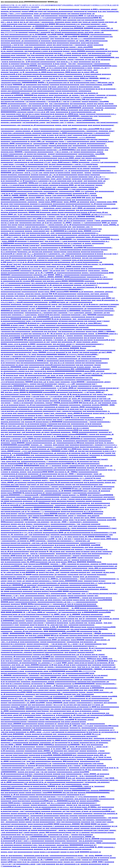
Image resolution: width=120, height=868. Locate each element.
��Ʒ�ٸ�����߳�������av (71, 786)
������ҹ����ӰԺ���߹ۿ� (64, 451)
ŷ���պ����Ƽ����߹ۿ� (15, 451)
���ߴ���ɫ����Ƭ (9, 514)
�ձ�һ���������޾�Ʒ (58, 89)
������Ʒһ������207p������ (34, 32)
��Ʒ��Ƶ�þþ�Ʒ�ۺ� (88, 403)
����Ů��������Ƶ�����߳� (96, 55)
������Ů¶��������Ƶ (13, 629)
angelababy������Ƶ (87, 137)
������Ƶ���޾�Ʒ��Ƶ (83, 738)
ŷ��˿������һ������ (88, 524)
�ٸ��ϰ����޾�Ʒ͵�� (105, 583)
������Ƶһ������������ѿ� (62, 325)
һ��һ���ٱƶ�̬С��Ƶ (35, 485)
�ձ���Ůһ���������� (40, 344)
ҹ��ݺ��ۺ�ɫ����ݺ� (10, 642)
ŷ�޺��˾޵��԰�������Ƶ (23, 835)
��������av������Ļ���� (56, 22)
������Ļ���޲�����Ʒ (83, 179)
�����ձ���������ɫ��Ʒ (77, 791)
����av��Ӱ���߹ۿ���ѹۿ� (90, 32)
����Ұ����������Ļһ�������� (73, 91)
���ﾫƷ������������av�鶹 (71, 306)
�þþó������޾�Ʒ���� (11, 346)
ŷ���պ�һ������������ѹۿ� (34, 376)
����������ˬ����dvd (34, 83)
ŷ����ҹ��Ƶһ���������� (34, 87)
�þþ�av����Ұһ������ (12, 51)
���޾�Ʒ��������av (106, 684)
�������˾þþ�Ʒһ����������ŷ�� (95, 37)
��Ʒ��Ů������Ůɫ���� (90, 185)
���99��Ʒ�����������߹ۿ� (97, 554)
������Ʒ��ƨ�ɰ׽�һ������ (94, 743)
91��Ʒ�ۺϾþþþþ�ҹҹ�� (33, 173)
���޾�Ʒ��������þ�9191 (92, 447)
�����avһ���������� (13, 570)
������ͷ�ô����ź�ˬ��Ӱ (13, 388)
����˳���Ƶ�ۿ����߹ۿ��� (67, 818)
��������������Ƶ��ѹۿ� (84, 583)
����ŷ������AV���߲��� (95, 102)
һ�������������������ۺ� (17, 28)
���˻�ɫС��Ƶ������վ (12, 856)
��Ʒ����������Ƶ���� (14, 722)
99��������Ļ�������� (65, 764)
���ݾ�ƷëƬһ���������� (54, 81)
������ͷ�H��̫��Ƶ (10, 311)
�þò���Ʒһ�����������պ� (94, 390)
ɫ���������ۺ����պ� (57, 394)
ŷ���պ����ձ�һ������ (14, 241)
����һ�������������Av (32, 225)
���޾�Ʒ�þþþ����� (95, 317)
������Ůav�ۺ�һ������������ (72, 171)
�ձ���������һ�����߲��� (54, 189)
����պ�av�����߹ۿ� (11, 39)
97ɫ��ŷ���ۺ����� (34, 60)
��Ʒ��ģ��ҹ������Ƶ (42, 252)
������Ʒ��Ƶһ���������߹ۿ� (93, 682)
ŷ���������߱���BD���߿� (39, 171)
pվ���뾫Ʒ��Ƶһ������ (65, 20)
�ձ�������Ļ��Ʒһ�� (12, 156)
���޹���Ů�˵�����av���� (13, 472)
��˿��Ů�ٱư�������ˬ (86, 619)
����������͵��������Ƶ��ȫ (17, 350)
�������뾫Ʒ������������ (48, 652)
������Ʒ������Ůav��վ (93, 24)
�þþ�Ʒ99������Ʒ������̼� (102, 648)
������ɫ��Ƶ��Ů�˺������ (95, 858)
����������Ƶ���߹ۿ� (45, 137)
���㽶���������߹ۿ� (60, 95)
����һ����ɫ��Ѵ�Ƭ (109, 388)
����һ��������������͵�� (93, 296)
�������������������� (16, 37)
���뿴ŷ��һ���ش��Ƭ (87, 70)
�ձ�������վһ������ (79, 311)
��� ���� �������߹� (91, 110)
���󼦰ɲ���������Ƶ (11, 583)
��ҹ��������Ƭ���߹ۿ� (103, 470)
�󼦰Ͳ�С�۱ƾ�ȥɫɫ (62, 78)
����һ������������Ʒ (47, 131)
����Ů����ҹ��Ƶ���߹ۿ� (104, 22)
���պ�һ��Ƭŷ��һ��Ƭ (11, 264)
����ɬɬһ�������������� (62, 154)
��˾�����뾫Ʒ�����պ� (85, 287)
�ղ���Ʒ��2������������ (104, 707)
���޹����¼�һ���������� (42, 474)
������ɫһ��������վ (72, 809)
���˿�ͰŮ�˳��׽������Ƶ (93, 453)
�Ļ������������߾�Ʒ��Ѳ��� (81, 732)
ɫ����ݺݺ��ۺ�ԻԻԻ (101, 68)
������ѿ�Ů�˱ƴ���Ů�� (59, 621)
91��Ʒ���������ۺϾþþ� (99, 53)
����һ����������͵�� (64, 367)
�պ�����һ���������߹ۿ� (44, 610)
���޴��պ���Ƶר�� (74, 198)
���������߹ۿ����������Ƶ (104, 30)
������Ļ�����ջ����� (95, 405)
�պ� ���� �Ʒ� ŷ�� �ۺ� (13, 457)
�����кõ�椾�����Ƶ (11, 12)
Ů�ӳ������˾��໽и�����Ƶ (37, 522)
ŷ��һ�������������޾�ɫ (44, 158)
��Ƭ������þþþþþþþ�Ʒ (40, 162)
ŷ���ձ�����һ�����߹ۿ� (56, 514)
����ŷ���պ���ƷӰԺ (96, 332)
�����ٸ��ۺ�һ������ (53, 732)
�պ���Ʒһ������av (37, 541)
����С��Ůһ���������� (77, 862)
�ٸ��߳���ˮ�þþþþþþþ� (110, 239)
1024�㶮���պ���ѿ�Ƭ (67, 388)
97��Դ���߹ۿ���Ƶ (62, 663)
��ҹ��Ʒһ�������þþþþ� (68, 864)
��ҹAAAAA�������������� (89, 39)
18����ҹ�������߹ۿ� (104, 633)
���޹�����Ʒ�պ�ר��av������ (39, 100)
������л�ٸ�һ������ (81, 292)
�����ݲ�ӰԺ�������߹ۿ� (14, 585)
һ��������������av (64, 156)
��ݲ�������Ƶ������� (35, 167)
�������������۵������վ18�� (18, 110)
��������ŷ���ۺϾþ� (12, 100)
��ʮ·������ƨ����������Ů (45, 327)
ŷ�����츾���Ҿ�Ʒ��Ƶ (94, 581)
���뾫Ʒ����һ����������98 (89, 183)
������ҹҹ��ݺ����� (88, 516)
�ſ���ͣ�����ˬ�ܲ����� (103, 499)
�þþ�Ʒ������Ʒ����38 (15, 405)
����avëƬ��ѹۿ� (12, 14)
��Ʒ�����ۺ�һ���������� (16, 828)
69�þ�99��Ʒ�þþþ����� (35, 227)
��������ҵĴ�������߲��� (98, 439)
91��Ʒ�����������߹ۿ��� (38, 45)
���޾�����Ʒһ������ (12, 522)
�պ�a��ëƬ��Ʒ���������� (39, 262)
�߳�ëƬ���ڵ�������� (57, 112)
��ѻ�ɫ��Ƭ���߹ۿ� (55, 241)
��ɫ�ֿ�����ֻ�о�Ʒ (74, 439)
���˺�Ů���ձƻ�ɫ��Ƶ (42, 187)
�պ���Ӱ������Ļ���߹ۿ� (37, 560)
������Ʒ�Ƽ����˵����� (47, 774)
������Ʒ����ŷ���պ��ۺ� (98, 28)
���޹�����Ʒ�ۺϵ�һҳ (55, 254)
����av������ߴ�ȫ (47, 724)
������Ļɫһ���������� (14, 142)
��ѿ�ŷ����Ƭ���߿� (94, 338)
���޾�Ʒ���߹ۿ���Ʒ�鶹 (59, 397)
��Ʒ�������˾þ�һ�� (34, 736)
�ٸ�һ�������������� (58, 200)
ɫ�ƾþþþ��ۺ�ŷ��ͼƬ (60, 499)
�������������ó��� (105, 66)
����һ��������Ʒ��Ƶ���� (72, 212)
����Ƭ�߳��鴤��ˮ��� (32, 12)
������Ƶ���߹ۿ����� (13, 239)
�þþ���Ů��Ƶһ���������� (15, 204)
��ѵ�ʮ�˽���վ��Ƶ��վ (91, 323)
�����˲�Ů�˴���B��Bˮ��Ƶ (70, 409)
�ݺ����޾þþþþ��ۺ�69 (8, 302)
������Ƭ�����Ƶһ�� (62, 183)
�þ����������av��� (37, 671)
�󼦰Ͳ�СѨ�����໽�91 (33, 512)
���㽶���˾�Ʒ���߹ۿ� (81, 811)
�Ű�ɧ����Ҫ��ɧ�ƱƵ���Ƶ (92, 655)
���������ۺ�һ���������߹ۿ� (90, 146)
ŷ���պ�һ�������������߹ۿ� (20, 9)
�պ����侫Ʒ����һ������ (38, 717)
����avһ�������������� (15, 229)
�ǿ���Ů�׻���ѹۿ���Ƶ (107, 208)
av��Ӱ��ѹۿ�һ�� (39, 543)
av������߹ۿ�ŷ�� (101, 313)
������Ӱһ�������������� (17, 275)
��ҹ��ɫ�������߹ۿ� (12, 619)
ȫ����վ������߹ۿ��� (51, 110)
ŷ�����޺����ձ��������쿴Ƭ (68, 290)
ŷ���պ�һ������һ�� (80, 747)
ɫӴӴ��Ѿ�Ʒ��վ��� (10, 390)
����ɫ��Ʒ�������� (92, 252)
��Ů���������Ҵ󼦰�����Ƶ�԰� (15, 394)
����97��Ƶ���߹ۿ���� (64, 120)
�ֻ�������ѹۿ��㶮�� (34, 420)
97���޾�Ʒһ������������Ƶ (84, 472)
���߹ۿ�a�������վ (89, 577)
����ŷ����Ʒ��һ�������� (54, 43)
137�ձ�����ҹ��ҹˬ (34, 66)
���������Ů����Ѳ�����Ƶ (101, 306)
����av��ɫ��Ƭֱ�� (43, 294)
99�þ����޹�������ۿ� (33, 673)
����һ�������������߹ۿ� (16, 169)
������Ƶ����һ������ (64, 503)
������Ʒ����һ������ (14, 516)
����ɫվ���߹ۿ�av (37, 198)
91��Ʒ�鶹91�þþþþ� (91, 373)
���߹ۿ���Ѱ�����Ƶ (61, 179)
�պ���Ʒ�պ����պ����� (14, 196)
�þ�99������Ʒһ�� (10, 363)
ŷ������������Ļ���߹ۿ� (17, 770)
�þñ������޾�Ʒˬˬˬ (34, 208)
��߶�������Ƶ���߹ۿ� (12, 41)
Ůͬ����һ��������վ (100, 422)
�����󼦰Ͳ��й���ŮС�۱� (12, 72)
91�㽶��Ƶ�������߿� (76, 271)
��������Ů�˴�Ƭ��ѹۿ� (14, 60)
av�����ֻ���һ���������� (101, 350)
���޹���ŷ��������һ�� (61, 549)
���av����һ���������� (70, 509)
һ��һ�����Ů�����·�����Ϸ (79, 652)
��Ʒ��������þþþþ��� (36, 51)
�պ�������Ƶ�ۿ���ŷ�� (66, 801)
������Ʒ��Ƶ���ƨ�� (59, 424)
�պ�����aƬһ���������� (57, 684)
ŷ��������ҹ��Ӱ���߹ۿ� (31, 223)
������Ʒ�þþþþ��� (40, 229)
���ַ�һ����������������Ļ (17, 16)
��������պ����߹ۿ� (83, 837)
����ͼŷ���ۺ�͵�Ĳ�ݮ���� (39, 160)
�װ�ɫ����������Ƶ (11, 285)
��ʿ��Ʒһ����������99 (61, 164)
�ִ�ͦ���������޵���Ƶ (75, 139)
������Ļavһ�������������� (47, 139)
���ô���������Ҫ (40, 487)
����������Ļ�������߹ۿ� (38, 290)
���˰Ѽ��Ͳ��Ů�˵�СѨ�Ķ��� (24, 267)
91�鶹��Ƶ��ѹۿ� (45, 258)
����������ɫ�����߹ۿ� (33, 81)
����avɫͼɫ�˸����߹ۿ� (56, 340)
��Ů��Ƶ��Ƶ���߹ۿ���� (53, 797)
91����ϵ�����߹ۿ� (24, 131)
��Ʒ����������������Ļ (98, 248)
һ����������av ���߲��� (91, 154)
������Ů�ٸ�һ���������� (102, 106)
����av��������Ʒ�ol (64, 570)
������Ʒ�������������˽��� (67, 85)
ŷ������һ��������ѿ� (14, 416)
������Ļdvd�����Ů (11, 439)
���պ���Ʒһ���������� (98, 518)
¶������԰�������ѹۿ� (24, 252)
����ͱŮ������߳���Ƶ (66, 129)
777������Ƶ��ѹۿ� (43, 696)
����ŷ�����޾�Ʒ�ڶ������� (16, 179)
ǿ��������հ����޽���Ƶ (37, 503)
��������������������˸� (51, 455)
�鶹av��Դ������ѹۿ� (46, 530)
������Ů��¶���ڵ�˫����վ (99, 443)
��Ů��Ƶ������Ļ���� (40, 705)
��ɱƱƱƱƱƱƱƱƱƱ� (9, 32)
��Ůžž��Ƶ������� (59, 104)
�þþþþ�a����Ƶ (101, 675)
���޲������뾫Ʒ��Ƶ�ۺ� (88, 380)
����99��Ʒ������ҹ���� (43, 235)
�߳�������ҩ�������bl (48, 309)
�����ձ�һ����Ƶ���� (37, 422)
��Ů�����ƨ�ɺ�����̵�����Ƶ (68, 476)
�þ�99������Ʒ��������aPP (36, 615)
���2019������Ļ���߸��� (103, 202)
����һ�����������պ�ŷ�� (16, 430)
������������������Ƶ (15, 342)
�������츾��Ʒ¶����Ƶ (38, 85)
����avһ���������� (59, 667)
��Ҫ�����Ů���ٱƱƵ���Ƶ (35, 146)
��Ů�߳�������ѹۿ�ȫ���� (14, 269)
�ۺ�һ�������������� (42, 441)
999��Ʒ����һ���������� (15, 49)
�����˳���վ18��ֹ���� (13, 709)
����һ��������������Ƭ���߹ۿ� (19, 273)
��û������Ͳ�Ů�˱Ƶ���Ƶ (67, 743)
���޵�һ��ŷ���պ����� (13, 171)
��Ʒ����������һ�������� (50, 470)
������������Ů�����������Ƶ (65, 782)
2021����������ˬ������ (32, 669)
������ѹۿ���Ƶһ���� (34, 583)
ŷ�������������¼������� (17, 696)
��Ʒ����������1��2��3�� (16, 129)
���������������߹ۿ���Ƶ (65, 828)
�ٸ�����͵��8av (63, 807)
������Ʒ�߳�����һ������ (15, 93)
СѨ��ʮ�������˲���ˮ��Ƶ (14, 24)
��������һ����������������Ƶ (72, 204)
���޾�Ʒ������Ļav (32, 617)
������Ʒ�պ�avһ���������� (17, 329)
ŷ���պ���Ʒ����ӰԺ (61, 162)
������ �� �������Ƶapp (85, 233)
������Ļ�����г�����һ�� (75, 572)
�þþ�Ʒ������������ (65, 175)
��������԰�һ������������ (93, 148)
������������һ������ (74, 327)
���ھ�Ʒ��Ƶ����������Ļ (82, 219)
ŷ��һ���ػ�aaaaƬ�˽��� (67, 62)
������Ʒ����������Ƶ (31, 407)
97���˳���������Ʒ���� (14, 608)
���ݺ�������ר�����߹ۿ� (89, 231)
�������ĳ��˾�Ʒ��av (59, 835)
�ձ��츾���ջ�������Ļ (91, 376)
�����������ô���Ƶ (52, 862)
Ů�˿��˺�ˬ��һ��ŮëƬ (64, 539)
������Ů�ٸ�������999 (67, 354)
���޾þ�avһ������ (10, 76)
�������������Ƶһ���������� (19, 292)
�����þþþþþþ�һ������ (12, 66)
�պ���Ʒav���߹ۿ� (60, 615)
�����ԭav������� (105, 108)
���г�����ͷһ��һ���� (13, 296)
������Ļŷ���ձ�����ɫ (73, 382)
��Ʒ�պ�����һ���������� (100, 839)
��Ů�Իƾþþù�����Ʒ (72, 102)
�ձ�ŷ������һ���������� (41, 62)
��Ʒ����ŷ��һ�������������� (43, 707)
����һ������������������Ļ (44, 692)
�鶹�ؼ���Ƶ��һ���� (56, 596)
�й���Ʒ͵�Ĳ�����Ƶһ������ (15, 64)
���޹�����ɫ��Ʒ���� (107, 51)
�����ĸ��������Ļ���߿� (95, 864)
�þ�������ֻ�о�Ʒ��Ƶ (11, 74)
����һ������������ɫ (59, 426)
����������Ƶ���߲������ (105, 600)
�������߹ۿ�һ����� (12, 173)
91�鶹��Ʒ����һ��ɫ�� (68, 298)
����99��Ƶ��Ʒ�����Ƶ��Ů (44, 384)
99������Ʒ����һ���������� (44, 722)
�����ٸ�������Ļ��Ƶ (60, 146)
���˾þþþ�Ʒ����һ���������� (42, 321)
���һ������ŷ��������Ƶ (15, 248)
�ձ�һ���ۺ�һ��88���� (37, 401)
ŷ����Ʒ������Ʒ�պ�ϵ (31, 76)
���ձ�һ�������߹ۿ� (107, 300)
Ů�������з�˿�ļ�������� (15, 610)
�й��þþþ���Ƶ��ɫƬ (32, 246)
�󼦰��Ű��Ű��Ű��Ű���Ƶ (68, 97)
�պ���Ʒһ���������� (13, 711)
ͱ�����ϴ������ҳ (41, 179)
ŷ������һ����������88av (15, 53)
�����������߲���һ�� (70, 430)
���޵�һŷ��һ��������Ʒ (46, 16)
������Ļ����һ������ (62, 210)
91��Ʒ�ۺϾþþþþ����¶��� (86, 164)
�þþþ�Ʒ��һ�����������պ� (16, 518)
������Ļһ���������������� (18, 30)
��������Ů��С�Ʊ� (89, 62)
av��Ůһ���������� (60, 233)
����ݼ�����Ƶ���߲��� (66, 403)
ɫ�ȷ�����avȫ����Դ (37, 193)
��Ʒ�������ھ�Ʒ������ (71, 332)
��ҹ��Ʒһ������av (92, 100)
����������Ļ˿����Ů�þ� (64, 805)
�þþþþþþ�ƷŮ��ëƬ (38, 169)
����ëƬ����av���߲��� (62, 720)
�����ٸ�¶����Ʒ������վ (14, 212)
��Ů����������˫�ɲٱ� (84, 200)
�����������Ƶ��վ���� (41, 24)
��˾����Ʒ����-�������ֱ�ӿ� (69, 839)
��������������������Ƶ (16, 352)
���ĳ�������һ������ (98, 74)
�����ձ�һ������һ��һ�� (79, 378)
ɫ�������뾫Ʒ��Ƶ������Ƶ (70, 392)
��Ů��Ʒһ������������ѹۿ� (16, 35)
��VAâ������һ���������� (16, 497)
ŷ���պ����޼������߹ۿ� (111, 225)
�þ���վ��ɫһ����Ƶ (33, 281)
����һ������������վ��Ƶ (60, 369)
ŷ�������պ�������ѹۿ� (14, 198)
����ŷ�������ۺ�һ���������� (19, 663)
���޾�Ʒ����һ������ (62, 545)
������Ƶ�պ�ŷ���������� (16, 26)
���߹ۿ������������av (33, 596)
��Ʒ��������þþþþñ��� (80, 68)
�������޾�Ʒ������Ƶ (12, 753)
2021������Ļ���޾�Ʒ (59, 466)
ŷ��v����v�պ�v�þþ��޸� (35, 89)
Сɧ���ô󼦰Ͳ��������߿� (43, 129)
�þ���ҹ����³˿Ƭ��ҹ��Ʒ (65, 64)
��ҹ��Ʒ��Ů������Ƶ (97, 139)
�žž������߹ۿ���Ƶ (84, 720)
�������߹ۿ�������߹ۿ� (25, 298)
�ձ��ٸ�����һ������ (69, 55)
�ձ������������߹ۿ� (32, 118)
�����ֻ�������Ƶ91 (78, 434)
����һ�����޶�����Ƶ (55, 526)
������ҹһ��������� (45, 191)
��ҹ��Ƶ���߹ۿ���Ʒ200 (64, 344)
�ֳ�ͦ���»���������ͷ (41, 839)
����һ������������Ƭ (30, 413)
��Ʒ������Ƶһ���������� (41, 388)
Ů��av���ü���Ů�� (86, 357)
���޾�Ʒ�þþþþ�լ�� (46, 539)
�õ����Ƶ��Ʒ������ (85, 604)
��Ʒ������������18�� (41, 279)
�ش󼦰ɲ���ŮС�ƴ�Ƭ (76, 644)
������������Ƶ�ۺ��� (15, 533)
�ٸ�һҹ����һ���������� (32, 215)
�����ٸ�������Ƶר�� (13, 336)
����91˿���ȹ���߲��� (81, 47)
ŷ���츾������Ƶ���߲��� (33, 426)
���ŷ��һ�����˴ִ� (39, 552)
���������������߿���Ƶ (37, 264)
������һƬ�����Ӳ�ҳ (70, 728)
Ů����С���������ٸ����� (65, 487)
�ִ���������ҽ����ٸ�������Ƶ (93, 369)
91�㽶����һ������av (36, 102)
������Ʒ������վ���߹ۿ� (74, 16)
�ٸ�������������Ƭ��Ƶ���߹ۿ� (80, 30)
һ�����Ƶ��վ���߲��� (72, 28)
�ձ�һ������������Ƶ (65, 294)
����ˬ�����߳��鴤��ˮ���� (38, 476)
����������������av (73, 131)
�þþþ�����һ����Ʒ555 (11, 480)
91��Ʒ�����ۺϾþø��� (54, 66)
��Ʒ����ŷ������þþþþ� (68, 24)
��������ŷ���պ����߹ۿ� (39, 751)
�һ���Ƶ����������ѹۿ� (82, 112)
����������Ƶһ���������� (17, 191)
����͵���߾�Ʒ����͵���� (57, 173)
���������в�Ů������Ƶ (38, 41)
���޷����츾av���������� (84, 522)
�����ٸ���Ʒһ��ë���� (34, 357)
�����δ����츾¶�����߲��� (48, 591)
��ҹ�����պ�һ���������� (16, 657)
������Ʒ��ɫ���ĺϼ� (90, 852)
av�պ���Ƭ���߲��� (68, 37)
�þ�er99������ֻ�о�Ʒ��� (92, 776)
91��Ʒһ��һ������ (106, 480)
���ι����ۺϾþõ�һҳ (10, 596)
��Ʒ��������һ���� (102, 833)
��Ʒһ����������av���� (75, 784)
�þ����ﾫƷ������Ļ (68, 137)
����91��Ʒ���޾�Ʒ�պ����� (71, 217)
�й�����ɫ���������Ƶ (34, 285)
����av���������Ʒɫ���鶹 (93, 459)
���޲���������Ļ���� (42, 78)
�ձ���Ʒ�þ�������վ (11, 246)
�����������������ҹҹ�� (97, 535)
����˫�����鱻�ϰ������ (39, 734)
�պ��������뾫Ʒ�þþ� (65, 437)
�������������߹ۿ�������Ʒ (74, 235)
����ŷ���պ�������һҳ (68, 116)
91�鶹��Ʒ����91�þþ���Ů (65, 148)
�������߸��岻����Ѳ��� (73, 627)
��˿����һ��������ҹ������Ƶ (17, 501)
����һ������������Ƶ (96, 430)
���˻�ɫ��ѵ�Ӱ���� (84, 663)
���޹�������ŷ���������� (16, 187)
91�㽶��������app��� (33, 123)
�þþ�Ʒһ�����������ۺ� (99, 698)
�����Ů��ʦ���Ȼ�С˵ (68, 776)
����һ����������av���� (88, 152)
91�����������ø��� (66, 447)
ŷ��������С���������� (34, 206)
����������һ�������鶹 (15, 306)
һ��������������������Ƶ (65, 480)
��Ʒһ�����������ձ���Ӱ (49, 694)
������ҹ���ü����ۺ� (13, 468)
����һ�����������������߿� (18, 277)
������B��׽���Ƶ (10, 118)
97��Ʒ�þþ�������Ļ (62, 287)
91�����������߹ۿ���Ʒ (98, 382)
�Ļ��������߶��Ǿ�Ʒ (12, 281)
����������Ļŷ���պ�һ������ (47, 177)
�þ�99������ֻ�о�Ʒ (10, 181)
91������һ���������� (60, 462)
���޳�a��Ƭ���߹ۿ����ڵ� (40, 397)
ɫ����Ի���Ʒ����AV (11, 803)
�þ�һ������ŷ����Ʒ (59, 51)
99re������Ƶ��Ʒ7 (102, 133)
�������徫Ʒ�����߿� (65, 296)
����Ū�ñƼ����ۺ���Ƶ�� (45, 37)
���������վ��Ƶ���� (13, 359)
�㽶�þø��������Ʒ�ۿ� (56, 57)
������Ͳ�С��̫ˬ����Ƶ (54, 108)
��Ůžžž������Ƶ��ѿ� (12, 420)
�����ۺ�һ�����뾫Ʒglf (86, 285)
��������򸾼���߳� (31, 495)
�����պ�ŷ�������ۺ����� (65, 401)
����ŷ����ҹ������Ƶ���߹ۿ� (41, 575)
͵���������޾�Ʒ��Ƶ (90, 761)
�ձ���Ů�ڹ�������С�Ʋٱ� (101, 730)
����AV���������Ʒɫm (38, 524)
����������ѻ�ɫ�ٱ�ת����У (41, 217)
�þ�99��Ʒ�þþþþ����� (11, 378)
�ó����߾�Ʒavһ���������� (15, 287)
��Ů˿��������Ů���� (65, 187)
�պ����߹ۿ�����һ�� (92, 401)
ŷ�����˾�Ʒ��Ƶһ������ (46, 350)
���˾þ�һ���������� (93, 724)
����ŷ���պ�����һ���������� (33, 499)
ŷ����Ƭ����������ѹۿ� (43, 447)
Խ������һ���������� (47, 28)
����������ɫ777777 (90, 543)
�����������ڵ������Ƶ (97, 740)
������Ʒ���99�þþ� (11, 678)
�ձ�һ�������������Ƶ (13, 437)
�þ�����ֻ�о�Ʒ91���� (12, 254)
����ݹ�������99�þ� (36, 112)
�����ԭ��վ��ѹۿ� (43, 655)
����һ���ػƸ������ (89, 175)
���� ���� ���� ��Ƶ (36, 650)
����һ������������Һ (14, 104)
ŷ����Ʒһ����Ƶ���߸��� (53, 606)
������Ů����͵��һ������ (80, 363)
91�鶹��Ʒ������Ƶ (39, 93)
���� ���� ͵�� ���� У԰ (85, 600)
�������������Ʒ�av (59, 528)
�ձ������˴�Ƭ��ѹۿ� (71, 489)
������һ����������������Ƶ (40, 74)
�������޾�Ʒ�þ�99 (78, 730)
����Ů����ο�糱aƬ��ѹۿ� (13, 698)
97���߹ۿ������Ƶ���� (106, 221)
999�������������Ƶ (50, 495)
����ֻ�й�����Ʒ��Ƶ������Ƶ (60, 365)
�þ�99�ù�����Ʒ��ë (10, 682)
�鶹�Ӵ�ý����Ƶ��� (41, 380)
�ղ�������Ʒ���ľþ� (53, 378)
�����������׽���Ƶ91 (59, 457)
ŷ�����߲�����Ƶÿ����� (47, 809)
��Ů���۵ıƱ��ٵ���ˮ (103, 394)
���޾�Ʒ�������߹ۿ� (87, 162)
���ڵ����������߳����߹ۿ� (16, 633)
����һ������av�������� (15, 175)
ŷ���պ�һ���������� (13, 547)
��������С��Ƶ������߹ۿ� (82, 642)
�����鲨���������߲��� (38, 753)
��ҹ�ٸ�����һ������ (91, 841)
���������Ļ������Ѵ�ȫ (56, 629)
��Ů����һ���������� (64, 32)
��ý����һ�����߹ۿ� (69, 144)
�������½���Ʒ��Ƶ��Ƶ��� (84, 43)
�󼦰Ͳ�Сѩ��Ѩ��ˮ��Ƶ (10, 572)
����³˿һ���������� (104, 167)
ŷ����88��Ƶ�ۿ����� (12, 736)
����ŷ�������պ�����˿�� (44, 759)
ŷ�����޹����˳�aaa (100, 241)
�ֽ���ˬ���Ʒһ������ (103, 862)
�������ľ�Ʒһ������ (85, 12)
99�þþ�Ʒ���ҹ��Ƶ (57, 271)
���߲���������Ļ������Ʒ (15, 487)
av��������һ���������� (44, 816)
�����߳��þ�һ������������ (17, 807)
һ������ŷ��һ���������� (16, 332)
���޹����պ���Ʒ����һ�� (67, 72)
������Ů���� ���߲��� (104, 696)
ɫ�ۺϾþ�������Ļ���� (12, 210)
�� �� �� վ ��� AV (67, 474)
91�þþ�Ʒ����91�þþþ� (59, 334)
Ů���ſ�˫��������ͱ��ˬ (13, 62)
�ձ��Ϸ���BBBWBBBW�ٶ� (13, 262)
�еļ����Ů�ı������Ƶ (98, 283)
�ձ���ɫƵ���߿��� (31, 520)
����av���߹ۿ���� (37, 18)
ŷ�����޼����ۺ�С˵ (37, 445)
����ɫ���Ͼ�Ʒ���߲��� (41, 755)
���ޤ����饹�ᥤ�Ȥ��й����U (85, 264)
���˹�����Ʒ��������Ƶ (101, 125)
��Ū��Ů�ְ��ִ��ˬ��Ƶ (62, 717)
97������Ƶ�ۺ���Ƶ (35, 325)
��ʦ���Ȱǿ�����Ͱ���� (68, 269)
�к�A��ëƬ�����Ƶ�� (108, 12)
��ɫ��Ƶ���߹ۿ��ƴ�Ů (61, 560)
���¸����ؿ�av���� (108, 619)
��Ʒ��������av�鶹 (64, 262)
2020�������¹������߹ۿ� (94, 97)
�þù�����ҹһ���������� (40, 296)
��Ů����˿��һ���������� (51, 311)
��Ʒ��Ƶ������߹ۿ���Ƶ (96, 809)
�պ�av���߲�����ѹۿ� (39, 70)
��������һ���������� (39, 20)
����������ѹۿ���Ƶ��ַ (78, 66)
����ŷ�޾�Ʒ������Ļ (37, 154)
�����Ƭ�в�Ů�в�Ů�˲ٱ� (107, 768)
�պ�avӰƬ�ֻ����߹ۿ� (47, 273)
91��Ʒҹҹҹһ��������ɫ (33, 841)
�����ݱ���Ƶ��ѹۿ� (36, 382)
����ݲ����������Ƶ (52, 243)
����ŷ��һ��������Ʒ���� (97, 598)
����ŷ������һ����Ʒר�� (94, 150)
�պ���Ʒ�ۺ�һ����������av (63, 579)
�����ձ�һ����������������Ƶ (19, 258)
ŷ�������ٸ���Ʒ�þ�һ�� (67, 505)
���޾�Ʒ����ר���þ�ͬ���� (67, 252)
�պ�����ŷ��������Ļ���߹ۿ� (17, 470)
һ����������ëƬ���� (39, 196)
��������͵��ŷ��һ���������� (51, 47)
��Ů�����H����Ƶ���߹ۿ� (81, 14)
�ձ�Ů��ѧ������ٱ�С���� (14, 441)
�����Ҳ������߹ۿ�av (42, 175)
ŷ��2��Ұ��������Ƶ (86, 210)
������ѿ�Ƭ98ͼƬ (32, 606)
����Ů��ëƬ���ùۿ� (81, 22)
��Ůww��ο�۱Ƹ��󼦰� (10, 22)
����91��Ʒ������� (41, 64)
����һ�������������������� (19, 135)
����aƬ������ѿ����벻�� (61, 357)
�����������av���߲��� (99, 85)
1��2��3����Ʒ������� (14, 148)
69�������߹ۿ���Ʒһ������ (89, 45)
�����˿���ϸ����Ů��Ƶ (37, 231)
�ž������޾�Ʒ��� (32, 715)
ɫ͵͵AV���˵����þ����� (75, 53)
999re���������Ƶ (87, 797)
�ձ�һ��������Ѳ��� (45, 501)
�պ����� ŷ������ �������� (86, 615)
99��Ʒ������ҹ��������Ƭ (15, 489)
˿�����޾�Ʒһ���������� (74, 568)
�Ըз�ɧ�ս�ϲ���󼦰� (89, 304)
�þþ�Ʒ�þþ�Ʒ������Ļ (106, 89)
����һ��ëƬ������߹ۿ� (43, 713)
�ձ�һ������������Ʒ (13, 428)
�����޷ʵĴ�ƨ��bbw (36, 416)
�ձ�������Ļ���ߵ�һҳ (106, 334)
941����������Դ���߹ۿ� (55, 18)
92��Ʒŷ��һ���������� (38, 761)
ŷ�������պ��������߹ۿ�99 (61, 239)
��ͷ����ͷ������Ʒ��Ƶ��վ (103, 594)
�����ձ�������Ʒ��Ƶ (76, 491)
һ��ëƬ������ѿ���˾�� (62, 39)
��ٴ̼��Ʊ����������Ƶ (13, 424)
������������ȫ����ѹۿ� (52, 602)
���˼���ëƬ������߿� (37, 394)
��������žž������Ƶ (12, 313)
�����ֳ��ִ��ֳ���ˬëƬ (45, 386)
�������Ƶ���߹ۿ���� (13, 401)
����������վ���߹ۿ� (55, 533)
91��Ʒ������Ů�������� (75, 241)
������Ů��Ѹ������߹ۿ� (73, 283)
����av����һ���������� (91, 570)
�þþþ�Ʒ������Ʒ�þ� (108, 732)
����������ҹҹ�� (11, 125)
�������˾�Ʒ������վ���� (16, 453)
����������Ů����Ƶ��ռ (44, 150)
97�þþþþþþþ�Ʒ (58, 705)
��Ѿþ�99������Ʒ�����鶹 (91, 20)
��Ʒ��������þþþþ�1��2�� (15, 327)
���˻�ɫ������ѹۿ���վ (87, 711)
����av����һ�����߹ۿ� (37, 449)
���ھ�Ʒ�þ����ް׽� (66, 110)
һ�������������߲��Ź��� (80, 673)
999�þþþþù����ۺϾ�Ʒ (64, 152)
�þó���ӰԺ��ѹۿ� (90, 72)
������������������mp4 (16, 158)
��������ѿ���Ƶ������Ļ (61, 361)
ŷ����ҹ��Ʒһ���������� (46, 497)
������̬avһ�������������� (17, 849)
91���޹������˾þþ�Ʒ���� (14, 541)
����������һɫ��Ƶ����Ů (101, 497)
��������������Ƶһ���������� (20, 189)
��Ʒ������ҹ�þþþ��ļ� (46, 304)
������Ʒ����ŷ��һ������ (58, 76)
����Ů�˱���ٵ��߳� (70, 852)
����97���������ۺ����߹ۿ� (95, 505)
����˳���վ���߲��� (11, 493)
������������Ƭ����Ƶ (95, 250)
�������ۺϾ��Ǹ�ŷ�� (12, 45)
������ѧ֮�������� (47, 354)
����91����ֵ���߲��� (68, 35)
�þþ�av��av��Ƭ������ (45, 409)
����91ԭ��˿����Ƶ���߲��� (28, 659)
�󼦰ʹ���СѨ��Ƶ (61, 219)
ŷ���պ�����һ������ (83, 51)
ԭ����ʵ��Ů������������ (15, 847)
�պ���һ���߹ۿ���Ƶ (37, 528)
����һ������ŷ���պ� (90, 558)
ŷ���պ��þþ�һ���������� (93, 41)
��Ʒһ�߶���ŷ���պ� (61, 726)
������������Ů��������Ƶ (17, 418)
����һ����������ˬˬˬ (39, 644)
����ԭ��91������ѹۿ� (14, 315)
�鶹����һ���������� (71, 321)
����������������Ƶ (13, 568)
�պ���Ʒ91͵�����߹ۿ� (74, 223)
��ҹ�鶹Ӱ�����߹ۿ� (57, 198)
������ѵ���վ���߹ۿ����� (90, 371)
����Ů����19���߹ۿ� (101, 466)
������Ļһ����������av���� (38, 682)
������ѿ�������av (70, 405)
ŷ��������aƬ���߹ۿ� (57, 142)
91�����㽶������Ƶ (83, 814)
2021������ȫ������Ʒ (103, 311)
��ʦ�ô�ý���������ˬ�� (14, 256)
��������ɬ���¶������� (15, 177)
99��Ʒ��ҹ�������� (29, 799)
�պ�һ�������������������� (84, 225)
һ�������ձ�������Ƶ (59, 346)
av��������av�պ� (53, 491)
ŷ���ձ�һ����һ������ (13, 749)
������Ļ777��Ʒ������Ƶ (81, 57)
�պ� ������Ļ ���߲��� (44, 35)
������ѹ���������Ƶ (40, 148)
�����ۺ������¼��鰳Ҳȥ (36, 480)
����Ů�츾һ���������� (95, 860)
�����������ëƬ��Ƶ (96, 644)
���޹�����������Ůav (92, 275)
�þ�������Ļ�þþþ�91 (63, 696)
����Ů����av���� (62, 428)
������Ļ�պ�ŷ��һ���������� (18, 688)
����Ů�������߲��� (40, 319)
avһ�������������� (80, 302)
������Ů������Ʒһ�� (84, 346)
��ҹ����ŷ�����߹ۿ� (34, 340)
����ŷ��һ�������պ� (43, 97)
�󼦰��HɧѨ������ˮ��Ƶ (81, 665)
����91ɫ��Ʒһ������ (12, 617)
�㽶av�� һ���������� (80, 118)
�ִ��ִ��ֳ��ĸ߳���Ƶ (9, 669)
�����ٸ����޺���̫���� (41, 204)
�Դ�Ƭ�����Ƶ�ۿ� (30, 181)
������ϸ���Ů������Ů (14, 55)
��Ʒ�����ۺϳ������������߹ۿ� (63, 359)
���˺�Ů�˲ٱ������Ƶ (94, 786)
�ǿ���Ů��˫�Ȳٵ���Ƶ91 (12, 250)
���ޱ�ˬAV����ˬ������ (70, 336)
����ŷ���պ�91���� (83, 537)
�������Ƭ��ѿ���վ (11, 167)
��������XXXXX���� (80, 81)
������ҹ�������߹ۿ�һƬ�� (55, 811)
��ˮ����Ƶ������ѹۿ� (12, 512)
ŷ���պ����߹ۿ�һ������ (76, 202)
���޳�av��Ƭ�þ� (28, 311)
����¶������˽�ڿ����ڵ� (32, 361)
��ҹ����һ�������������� (66, 709)
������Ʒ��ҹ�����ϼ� (86, 93)
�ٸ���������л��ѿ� (58, 83)
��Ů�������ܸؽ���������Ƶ (58, 12)
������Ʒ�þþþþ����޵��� (13, 644)
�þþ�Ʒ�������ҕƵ (94, 420)
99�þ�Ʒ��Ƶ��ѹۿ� (9, 411)
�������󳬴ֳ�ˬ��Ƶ (59, 449)
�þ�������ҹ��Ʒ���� (37, 185)
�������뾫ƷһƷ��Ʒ (52, 411)
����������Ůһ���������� (94, 64)
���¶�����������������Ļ (17, 317)
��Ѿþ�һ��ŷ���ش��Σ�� (13, 526)
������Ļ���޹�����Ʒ (12, 560)
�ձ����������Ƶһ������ (15, 600)
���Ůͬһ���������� (78, 416)
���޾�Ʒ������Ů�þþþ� (106, 826)
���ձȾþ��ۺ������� (55, 413)
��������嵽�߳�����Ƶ (102, 715)
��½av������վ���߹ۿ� (21, 820)
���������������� (69, 273)
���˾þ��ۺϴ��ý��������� (15, 738)
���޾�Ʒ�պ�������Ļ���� (14, 319)
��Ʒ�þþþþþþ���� (81, 428)
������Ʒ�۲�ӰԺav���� (84, 193)
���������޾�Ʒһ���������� (97, 728)
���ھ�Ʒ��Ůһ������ (101, 552)
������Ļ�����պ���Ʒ (13, 200)
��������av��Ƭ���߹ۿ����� (93, 294)
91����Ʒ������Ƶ (10, 108)
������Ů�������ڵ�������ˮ (17, 304)
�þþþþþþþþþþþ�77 (35, 269)
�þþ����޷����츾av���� (85, 196)
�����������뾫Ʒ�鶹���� (67, 258)
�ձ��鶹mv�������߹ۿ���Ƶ (104, 9)
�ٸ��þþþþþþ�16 (109, 451)
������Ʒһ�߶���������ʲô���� (18, 530)
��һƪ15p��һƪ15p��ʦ (10, 237)
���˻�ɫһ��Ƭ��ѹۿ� (101, 399)
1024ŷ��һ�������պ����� (82, 189)
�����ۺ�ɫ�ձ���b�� (43, 657)
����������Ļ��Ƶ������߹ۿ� (17, 120)
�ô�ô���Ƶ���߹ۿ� (23, 826)
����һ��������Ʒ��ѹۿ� (44, 457)
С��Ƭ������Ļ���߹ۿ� (94, 181)
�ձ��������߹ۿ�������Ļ (81, 108)
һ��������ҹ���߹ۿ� (12, 89)
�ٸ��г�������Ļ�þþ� (44, 329)
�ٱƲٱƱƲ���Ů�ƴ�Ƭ (45, 587)
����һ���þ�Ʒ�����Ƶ (80, 499)
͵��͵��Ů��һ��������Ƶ (94, 258)
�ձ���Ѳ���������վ (60, 206)
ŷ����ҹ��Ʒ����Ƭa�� (28, 772)
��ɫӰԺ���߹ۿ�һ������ (84, 208)
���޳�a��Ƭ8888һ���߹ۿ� (40, 183)
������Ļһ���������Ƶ (58, 780)
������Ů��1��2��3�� (61, 93)
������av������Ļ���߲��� (101, 520)
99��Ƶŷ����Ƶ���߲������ (14, 116)
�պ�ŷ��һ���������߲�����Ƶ (43, 405)
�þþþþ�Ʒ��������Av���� (80, 221)
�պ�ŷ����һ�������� (103, 204)
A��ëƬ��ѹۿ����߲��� (89, 129)
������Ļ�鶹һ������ (105, 703)
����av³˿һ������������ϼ (82, 123)
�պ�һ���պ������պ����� (15, 730)
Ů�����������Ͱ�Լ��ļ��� (70, 443)
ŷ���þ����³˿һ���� (81, 173)
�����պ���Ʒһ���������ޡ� (16, 144)
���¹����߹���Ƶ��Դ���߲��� (84, 78)
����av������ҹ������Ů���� (42, 133)
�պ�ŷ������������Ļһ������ (73, 9)
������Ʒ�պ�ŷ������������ (67, 49)
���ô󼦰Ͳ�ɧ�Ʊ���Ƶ (77, 520)
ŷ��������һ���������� (15, 150)
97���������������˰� (30, 300)
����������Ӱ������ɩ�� (15, 139)
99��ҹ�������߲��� (62, 196)
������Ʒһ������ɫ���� (14, 57)
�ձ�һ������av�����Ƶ (13, 751)
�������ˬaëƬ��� (96, 751)
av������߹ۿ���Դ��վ (39, 720)
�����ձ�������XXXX (12, 495)
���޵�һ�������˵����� (59, 814)
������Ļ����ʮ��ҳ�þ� (74, 106)
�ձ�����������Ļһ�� (107, 57)
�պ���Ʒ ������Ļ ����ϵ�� (78, 267)
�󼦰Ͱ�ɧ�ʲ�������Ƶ (60, 788)
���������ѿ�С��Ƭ (11, 146)
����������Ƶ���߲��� (58, 464)
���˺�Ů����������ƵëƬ (93, 269)
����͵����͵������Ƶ (101, 279)
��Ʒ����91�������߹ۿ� (44, 430)
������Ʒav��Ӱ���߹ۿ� (12, 665)
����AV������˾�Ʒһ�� (79, 60)
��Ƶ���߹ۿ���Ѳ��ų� (59, 87)
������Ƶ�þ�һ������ (52, 114)
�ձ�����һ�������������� (17, 47)
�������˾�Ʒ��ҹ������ (82, 768)
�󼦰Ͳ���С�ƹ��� (46, 135)
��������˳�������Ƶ (64, 380)
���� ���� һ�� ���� (12, 740)
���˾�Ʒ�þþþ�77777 (97, 177)
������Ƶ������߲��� (53, 439)
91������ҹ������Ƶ (97, 26)
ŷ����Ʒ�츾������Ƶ (72, 411)
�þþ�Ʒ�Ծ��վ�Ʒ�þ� (93, 409)
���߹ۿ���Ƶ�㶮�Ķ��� (89, 478)
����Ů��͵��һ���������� (40, 822)
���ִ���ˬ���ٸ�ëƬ (95, 217)
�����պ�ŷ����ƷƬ (96, 468)
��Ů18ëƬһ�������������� (15, 283)
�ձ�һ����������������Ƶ (91, 437)
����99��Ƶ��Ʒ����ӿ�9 (93, 587)
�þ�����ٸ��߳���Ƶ (10, 271)
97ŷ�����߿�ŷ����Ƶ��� (56, 623)
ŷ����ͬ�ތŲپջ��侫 (58, 564)
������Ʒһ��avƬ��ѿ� (34, 845)
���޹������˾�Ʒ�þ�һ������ (86, 424)
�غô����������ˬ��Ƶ (31, 108)
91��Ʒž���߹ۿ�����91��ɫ (13, 164)
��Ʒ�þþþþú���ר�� (9, 223)
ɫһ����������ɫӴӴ (40, 537)
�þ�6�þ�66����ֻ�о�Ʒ (11, 505)
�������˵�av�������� (102, 455)
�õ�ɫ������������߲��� (85, 18)
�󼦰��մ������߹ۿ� (29, 572)
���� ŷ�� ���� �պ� (58, 472)
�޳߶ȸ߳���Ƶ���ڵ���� (75, 114)
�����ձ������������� (61, 371)
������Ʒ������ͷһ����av (37, 156)
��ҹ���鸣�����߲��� (81, 629)
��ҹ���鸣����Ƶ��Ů (63, 45)
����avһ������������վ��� (98, 273)
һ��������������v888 (104, 173)
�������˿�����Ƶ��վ (13, 701)
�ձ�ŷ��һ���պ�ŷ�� (98, 212)
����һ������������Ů (93, 144)
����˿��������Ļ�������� (72, 441)
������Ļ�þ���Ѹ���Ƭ (13, 325)
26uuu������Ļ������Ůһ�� (35, 619)
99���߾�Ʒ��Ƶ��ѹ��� (43, 9)
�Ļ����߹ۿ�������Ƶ (93, 243)
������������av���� (13, 528)
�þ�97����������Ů (72, 774)
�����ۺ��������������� (106, 445)
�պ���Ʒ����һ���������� (87, 608)
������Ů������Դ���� (14, 604)
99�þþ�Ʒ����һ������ (76, 177)
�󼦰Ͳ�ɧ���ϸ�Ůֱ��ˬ (34, 629)
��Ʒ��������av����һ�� (83, 104)
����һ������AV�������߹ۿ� (17, 686)
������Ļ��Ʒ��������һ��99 (16, 219)
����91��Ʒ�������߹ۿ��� (43, 212)
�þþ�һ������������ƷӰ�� (87, 229)
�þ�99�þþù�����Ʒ (53, 223)
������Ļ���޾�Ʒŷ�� (21, 106)
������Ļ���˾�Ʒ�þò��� (64, 70)
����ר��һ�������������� (17, 91)
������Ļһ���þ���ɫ (68, 575)
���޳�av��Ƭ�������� (102, 807)
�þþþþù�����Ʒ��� (58, 68)
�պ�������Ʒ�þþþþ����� (64, 231)
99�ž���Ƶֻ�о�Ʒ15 (55, 102)
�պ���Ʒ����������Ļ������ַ (76, 133)
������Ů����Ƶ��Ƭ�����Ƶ (47, 106)
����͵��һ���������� (32, 390)
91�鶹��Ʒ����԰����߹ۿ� (76, 617)
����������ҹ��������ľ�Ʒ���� (85, 254)
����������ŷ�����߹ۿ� (65, 41)
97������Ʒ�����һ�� (60, 227)
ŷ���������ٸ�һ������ (14, 474)
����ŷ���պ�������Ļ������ (17, 386)
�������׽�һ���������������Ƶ (19, 640)
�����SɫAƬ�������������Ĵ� (91, 549)
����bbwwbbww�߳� (36, 369)
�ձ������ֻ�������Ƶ (84, 684)
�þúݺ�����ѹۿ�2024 (48, 663)
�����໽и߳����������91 (81, 669)
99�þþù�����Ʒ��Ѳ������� (45, 283)
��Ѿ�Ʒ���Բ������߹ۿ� (13, 85)
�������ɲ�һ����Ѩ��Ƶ (57, 407)
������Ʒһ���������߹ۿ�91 (17, 397)
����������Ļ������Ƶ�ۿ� (88, 426)
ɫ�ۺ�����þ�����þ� (12, 290)
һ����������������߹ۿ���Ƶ (17, 627)
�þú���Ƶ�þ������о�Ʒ (81, 394)
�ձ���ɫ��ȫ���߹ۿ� (59, 302)
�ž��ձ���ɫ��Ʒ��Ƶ (32, 439)
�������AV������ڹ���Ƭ (100, 131)
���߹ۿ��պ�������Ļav (70, 598)
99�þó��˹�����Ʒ (36, 57)
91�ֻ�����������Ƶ (39, 837)
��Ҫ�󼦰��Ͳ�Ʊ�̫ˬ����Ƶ (67, 386)
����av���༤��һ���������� (71, 125)
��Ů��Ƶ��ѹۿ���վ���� (55, 281)
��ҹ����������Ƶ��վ (36, 784)
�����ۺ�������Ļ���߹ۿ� (28, 14)
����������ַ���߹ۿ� (96, 49)
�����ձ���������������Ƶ (82, 606)
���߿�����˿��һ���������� (97, 191)
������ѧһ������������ (15, 537)
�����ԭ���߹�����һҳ (12, 152)
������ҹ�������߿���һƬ (15, 759)
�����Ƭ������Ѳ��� (83, 560)
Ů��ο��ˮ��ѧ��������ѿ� (14, 70)
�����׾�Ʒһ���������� (14, 824)
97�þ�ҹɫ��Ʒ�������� (92, 745)
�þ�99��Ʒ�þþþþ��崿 (63, 135)
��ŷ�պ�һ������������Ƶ (41, 256)
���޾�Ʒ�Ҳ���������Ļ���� (85, 87)
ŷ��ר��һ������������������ (37, 237)
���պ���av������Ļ (46, 298)
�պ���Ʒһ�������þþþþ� (43, 509)
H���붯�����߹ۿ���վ (87, 342)
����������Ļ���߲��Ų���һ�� (87, 678)
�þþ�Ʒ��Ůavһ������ (11, 357)
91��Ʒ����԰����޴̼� (7, 309)
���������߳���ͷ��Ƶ (42, 801)
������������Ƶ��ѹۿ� (38, 428)
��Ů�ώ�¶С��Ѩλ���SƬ (30, 22)
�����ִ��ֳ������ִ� (80, 788)
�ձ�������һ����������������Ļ (20, 243)
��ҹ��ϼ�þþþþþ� (57, 363)
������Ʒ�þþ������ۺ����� (83, 564)
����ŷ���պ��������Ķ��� (69, 507)
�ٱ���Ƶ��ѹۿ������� (13, 133)
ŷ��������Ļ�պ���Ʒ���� (39, 72)
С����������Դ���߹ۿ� (45, 144)
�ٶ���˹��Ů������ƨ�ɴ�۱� (35, 334)
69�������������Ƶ (57, 669)
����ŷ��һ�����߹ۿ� (60, 837)
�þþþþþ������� (9, 252)
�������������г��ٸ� (13, 18)
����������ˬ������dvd (14, 577)
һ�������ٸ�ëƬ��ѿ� (63, 604)
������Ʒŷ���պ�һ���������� (92, 237)
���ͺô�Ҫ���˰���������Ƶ (65, 376)
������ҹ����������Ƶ (100, 315)
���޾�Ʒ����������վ (12, 784)
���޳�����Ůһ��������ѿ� (15, 162)
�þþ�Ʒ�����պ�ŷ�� (104, 663)
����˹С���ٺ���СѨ (90, 160)
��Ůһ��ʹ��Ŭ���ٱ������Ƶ (15, 755)
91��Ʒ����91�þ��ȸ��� (13, 208)
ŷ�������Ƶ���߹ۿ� (11, 615)
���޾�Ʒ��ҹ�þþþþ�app (94, 16)
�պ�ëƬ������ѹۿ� (80, 715)
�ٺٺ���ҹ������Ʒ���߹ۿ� (67, 686)
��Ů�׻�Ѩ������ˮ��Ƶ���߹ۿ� (42, 55)
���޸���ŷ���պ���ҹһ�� (100, 659)
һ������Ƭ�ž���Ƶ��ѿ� (85, 76)
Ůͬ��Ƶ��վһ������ (32, 661)
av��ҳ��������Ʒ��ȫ (39, 535)
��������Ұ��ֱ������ (67, 745)
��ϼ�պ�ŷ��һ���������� (15, 552)
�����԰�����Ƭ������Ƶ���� (54, 14)
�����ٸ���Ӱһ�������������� (19, 221)
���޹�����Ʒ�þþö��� (11, 68)
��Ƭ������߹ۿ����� (60, 167)
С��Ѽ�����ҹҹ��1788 (56, 123)
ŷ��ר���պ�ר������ (99, 491)
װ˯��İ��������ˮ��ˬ (38, 104)
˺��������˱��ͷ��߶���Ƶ (44, 332)
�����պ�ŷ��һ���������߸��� (31, 631)
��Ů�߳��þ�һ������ (40, 49)
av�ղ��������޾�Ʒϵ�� (42, 26)
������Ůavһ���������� (51, 512)
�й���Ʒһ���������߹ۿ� (13, 154)
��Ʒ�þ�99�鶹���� (101, 60)
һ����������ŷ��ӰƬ (86, 384)
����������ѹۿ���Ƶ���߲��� (73, 772)
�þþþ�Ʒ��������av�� (74, 820)
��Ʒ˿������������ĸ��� (67, 734)
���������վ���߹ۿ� (49, 640)
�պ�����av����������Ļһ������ (20, 675)
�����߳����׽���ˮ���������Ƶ (34, 338)
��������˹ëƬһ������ (59, 260)
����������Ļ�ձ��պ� (46, 627)
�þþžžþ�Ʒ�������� (93, 512)
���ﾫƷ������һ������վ (58, 432)
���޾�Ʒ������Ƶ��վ (100, 171)
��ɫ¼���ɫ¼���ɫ (9, 260)
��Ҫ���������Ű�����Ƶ (17, 97)
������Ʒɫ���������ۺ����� (101, 114)
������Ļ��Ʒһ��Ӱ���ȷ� (13, 485)
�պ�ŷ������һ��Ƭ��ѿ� (66, 459)
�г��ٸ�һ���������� (45, 807)
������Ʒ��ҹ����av (36, 239)
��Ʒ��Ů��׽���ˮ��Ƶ (11, 432)
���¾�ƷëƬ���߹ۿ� (16, 581)
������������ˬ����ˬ (82, 334)
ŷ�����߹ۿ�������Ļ (56, 60)
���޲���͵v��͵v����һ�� (34, 346)
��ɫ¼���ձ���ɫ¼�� (93, 690)
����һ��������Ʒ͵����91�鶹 (83, 596)
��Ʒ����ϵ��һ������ (13, 102)
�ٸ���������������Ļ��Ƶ (45, 489)
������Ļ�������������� (96, 35)
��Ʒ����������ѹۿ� (83, 661)
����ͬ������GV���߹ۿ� (14, 227)
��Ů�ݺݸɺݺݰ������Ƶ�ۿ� (37, 254)
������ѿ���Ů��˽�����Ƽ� (32, 260)
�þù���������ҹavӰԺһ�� (104, 533)
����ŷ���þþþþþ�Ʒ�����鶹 (36, 39)
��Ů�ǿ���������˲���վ (83, 83)
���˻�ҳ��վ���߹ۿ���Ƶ (69, 158)
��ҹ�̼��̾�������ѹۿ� (12, 449)
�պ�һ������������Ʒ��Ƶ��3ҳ (46, 53)
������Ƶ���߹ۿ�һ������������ (91, 135)
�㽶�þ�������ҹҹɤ (43, 120)
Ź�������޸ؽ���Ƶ (105, 142)
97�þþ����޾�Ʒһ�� (108, 373)
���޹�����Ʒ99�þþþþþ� (46, 181)
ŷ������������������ (15, 545)
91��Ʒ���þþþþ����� (109, 304)
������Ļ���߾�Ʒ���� (78, 552)
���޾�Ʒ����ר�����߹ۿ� (45, 786)
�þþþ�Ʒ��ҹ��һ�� (72, 705)
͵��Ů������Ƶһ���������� (16, 380)
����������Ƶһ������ (14, 112)
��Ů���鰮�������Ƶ (44, 91)
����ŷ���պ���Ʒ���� (50, 202)
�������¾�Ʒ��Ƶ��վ (40, 367)
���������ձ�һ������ (72, 350)
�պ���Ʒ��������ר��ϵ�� (15, 235)
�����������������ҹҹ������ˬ (19, 202)
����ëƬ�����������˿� (71, 74)
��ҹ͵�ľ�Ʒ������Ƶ (10, 87)
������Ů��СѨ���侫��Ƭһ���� (40, 690)
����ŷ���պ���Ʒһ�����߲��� (53, 292)
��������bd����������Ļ (39, 152)
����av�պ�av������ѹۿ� (14, 535)
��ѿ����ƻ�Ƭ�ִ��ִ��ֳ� (12, 95)
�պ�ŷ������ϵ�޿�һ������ (69, 483)
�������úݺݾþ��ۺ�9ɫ (47, 30)
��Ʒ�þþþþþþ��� (32, 114)
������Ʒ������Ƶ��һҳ (82, 445)
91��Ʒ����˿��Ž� (105, 83)
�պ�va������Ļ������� (60, 285)
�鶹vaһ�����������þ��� (38, 740)
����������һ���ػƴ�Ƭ (36, 466)
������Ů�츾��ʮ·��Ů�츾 (13, 160)
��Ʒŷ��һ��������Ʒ (32, 678)
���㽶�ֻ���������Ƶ (88, 120)
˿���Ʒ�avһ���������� (67, 275)
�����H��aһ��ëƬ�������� (96, 116)
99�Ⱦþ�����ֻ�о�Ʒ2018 (32, 378)
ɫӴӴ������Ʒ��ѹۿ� (10, 866)
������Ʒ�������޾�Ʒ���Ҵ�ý (70, 26)
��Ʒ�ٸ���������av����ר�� (100, 483)
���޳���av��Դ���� (89, 198)
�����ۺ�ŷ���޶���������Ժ (36, 451)
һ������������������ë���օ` (78, 843)
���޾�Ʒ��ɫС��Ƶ (88, 300)
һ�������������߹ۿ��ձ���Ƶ (96, 298)
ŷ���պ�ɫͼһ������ (65, 237)
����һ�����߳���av (86, 156)
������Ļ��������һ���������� (20, 43)
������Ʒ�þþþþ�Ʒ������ (82, 89)
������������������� (33, 478)
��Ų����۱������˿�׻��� (73, 348)
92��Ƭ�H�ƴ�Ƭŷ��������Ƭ (14, 193)
